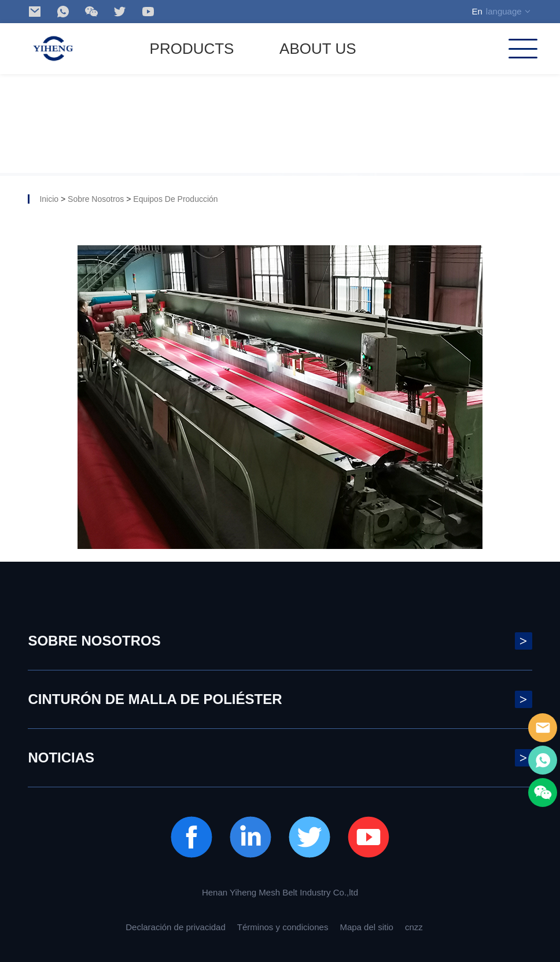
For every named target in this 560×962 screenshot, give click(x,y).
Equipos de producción (175, 199)
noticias (280, 758)
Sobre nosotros (96, 199)
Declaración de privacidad (176, 927)
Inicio (49, 199)
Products (192, 49)
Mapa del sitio (366, 927)
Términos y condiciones (283, 927)
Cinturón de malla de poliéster (280, 699)
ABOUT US (318, 49)
